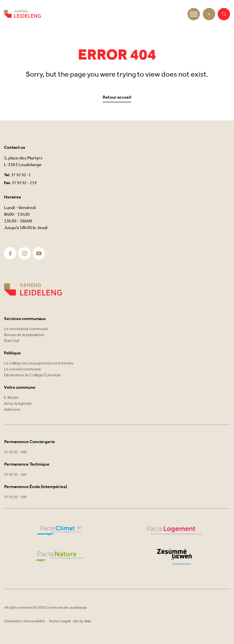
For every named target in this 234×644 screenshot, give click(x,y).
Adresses (12, 410)
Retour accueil (117, 97)
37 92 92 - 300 (15, 497)
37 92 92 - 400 (15, 452)
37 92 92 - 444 (15, 475)
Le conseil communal (22, 369)
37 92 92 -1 (21, 175)
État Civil (12, 341)
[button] (224, 14)
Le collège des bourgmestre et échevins (39, 363)
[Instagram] (25, 253)
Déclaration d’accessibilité (25, 621)
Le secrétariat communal (26, 329)
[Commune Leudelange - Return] (23, 14)
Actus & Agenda (18, 404)
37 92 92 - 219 (24, 183)
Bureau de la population (24, 335)
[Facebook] (10, 253)
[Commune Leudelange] (33, 290)
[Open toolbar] (209, 14)
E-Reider (11, 398)
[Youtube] (39, 253)
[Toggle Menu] (194, 14)
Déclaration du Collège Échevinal (32, 375)
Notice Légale (60, 621)
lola (88, 621)
